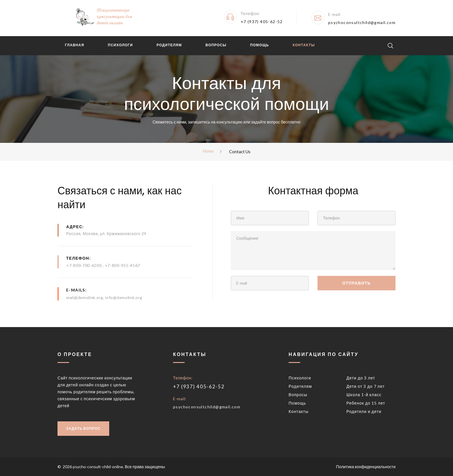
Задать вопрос (83, 428)
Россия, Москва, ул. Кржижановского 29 (106, 234)
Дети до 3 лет (361, 378)
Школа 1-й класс (364, 395)
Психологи (119, 45)
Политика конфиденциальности (366, 467)
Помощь (258, 45)
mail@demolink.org (85, 297)
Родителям (168, 45)
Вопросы (215, 45)
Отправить (356, 283)
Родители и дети (364, 411)
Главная (73, 45)
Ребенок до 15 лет (366, 403)
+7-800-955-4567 (123, 266)
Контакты (302, 45)
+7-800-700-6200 (84, 266)
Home (208, 151)
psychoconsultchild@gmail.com (362, 22)
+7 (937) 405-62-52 (262, 22)
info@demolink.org (124, 297)
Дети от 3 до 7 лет (366, 386)
